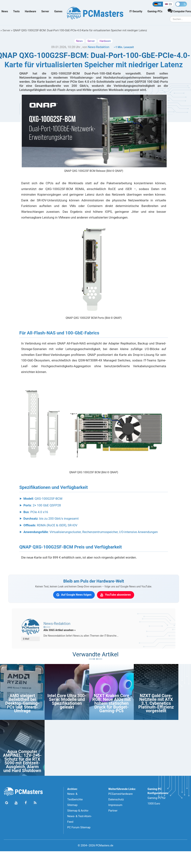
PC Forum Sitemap (79, 827)
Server (45, 11)
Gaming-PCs (155, 11)
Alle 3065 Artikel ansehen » (60, 630)
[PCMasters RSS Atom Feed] (35, 803)
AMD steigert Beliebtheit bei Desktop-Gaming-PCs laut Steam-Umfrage (22, 703)
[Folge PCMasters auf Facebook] (26, 803)
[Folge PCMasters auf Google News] (7, 803)
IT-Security (136, 11)
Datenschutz (116, 799)
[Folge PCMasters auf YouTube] (16, 803)
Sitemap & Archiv (78, 811)
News (5, 11)
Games (58, 11)
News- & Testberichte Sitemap (75, 799)
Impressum (115, 805)
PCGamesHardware (120, 794)
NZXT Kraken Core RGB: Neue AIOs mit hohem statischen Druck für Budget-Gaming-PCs (111, 703)
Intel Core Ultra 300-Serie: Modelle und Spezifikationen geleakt (67, 701)
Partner (113, 811)
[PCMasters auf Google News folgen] (74, 595)
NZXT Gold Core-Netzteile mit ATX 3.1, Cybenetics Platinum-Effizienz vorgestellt (156, 703)
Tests (16, 11)
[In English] (168, 4)
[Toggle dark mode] (181, 4)
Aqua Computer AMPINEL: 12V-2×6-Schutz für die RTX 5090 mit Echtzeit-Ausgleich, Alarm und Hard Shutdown (22, 761)
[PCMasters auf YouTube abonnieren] (116, 595)
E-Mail (26, 639)
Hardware (31, 11)
